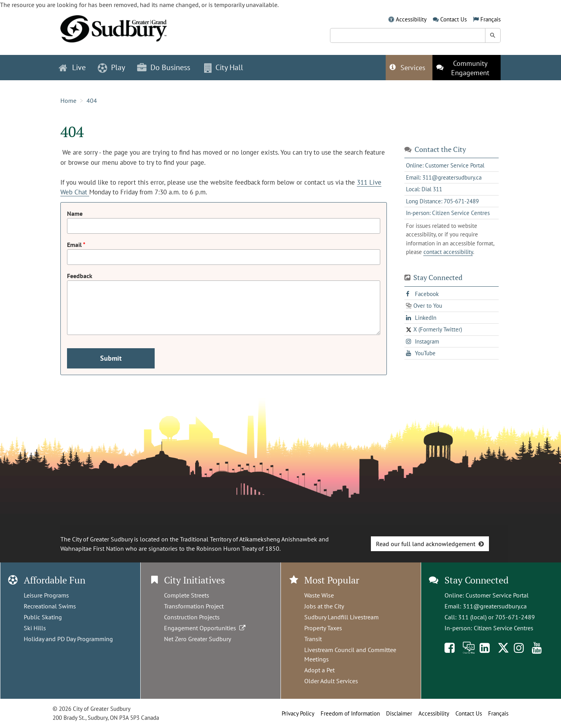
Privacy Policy (298, 713)
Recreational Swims (50, 606)
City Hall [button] (224, 67)
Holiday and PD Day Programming (68, 639)
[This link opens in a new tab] (467, 68)
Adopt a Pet (319, 670)
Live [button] (72, 67)
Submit (111, 358)
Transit (313, 639)
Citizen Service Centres (504, 628)
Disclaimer (399, 713)
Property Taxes (323, 628)
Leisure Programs (46, 595)
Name (75, 213)
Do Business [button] (164, 67)
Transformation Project (194, 606)
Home (68, 100)
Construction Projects (192, 617)
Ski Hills (35, 628)
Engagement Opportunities (206, 628)
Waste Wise (319, 595)
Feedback (80, 276)
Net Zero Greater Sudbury (198, 639)
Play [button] (111, 67)
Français (490, 19)
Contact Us (453, 19)
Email (75, 245)
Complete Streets (187, 595)
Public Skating (43, 617)
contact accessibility (448, 252)
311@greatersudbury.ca (495, 606)
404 (92, 100)
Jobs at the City (324, 606)
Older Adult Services (331, 681)
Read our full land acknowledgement (426, 544)
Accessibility (411, 19)
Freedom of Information (350, 713)
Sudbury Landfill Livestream (341, 617)
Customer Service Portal (497, 595)
